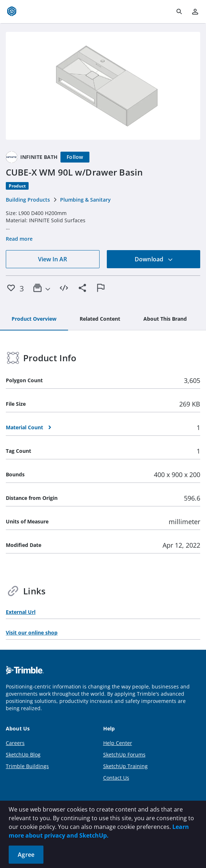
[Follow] (75, 157)
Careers (15, 743)
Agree (26, 855)
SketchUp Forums (124, 755)
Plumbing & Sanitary (85, 200)
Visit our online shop (32, 633)
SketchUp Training (125, 766)
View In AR (52, 259)
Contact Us (116, 778)
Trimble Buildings (27, 766)
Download (154, 259)
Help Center (118, 743)
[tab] (34, 319)
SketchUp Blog (23, 755)
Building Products (28, 200)
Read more (19, 239)
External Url (21, 612)
